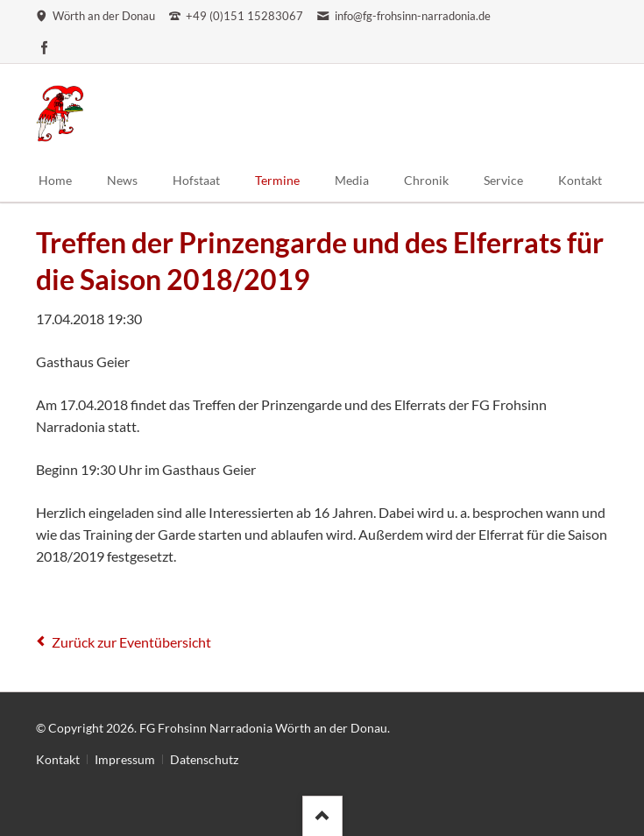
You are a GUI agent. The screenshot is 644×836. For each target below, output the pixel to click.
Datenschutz (204, 759)
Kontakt (58, 759)
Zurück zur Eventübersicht (131, 642)
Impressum (125, 759)
